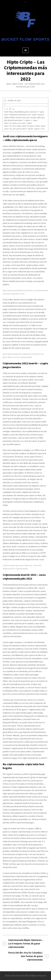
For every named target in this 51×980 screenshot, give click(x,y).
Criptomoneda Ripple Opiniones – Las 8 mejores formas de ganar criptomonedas (26, 943)
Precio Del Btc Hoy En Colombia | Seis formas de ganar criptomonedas (26, 956)
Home (9, 84)
